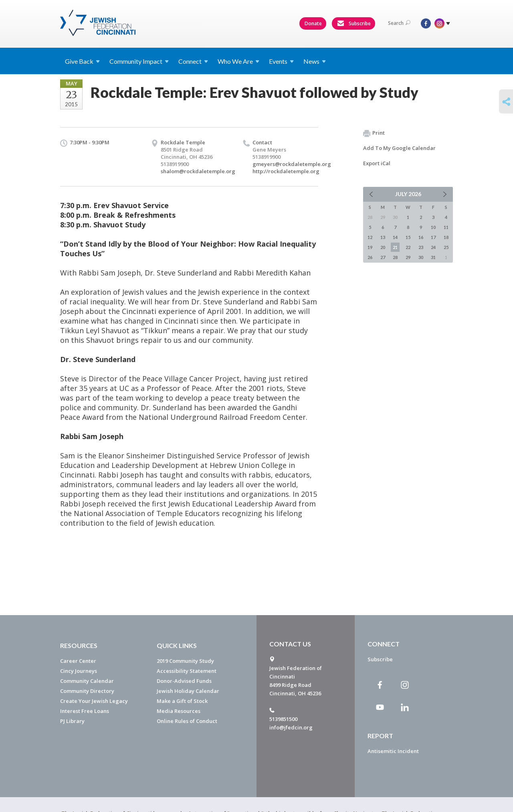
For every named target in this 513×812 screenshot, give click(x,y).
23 (421, 247)
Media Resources (179, 711)
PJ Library (72, 721)
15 (408, 237)
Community (139, 61)
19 (370, 247)
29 (408, 257)
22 (408, 247)
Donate (313, 23)
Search (399, 23)
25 (446, 247)
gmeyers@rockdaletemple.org (292, 164)
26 (370, 257)
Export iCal (377, 163)
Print (374, 133)
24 (433, 247)
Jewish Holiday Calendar (188, 691)
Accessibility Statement (187, 671)
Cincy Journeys (79, 671)
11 (446, 227)
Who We (238, 61)
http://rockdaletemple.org (286, 171)
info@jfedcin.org (291, 727)
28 (395, 257)
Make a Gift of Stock (182, 701)
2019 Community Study (185, 661)
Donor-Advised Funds (184, 681)
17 (433, 237)
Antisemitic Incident (393, 751)
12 (370, 237)
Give (82, 61)
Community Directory (87, 691)
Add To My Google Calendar (399, 148)
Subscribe (354, 24)
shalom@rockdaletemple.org (198, 171)
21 (395, 247)
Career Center (78, 661)
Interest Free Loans (85, 711)
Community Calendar (87, 681)
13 (383, 237)
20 (383, 247)
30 (421, 257)
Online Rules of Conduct (187, 721)
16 (421, 237)
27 (383, 257)
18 (446, 237)
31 (433, 257)
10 (433, 227)
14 (395, 237)
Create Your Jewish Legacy (94, 701)
